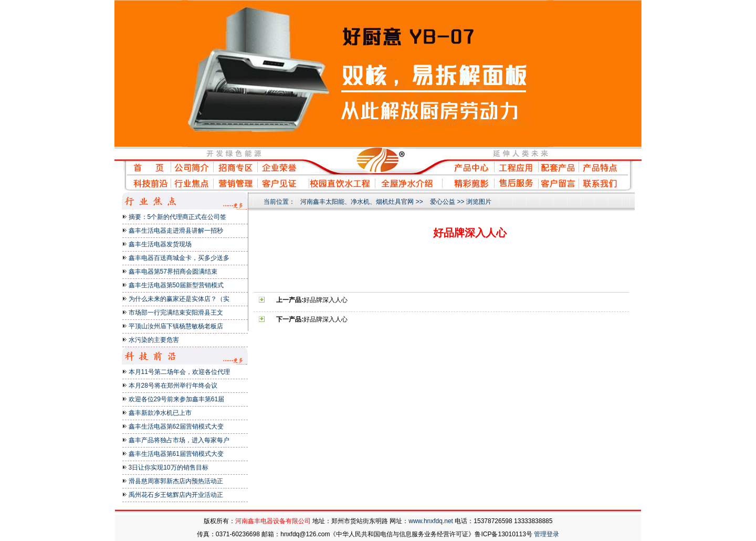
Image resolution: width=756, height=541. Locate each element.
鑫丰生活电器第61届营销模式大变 (176, 454)
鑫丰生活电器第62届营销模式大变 (176, 426)
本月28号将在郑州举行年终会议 (173, 386)
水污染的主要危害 (154, 340)
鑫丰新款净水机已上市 (160, 413)
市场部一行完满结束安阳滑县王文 (176, 313)
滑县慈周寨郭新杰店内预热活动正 (176, 481)
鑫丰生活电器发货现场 (160, 244)
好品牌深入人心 (325, 300)
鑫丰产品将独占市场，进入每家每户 (179, 440)
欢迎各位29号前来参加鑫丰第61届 (177, 399)
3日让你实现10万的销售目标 (169, 467)
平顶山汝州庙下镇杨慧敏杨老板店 (176, 326)
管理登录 (547, 534)
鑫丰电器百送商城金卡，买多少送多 (179, 258)
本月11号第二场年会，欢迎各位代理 (179, 372)
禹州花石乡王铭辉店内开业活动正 (176, 495)
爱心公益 (443, 202)
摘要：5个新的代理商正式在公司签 (178, 217)
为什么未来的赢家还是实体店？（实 (179, 299)
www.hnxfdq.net (431, 521)
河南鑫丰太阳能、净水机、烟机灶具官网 (357, 202)
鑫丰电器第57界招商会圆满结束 (173, 272)
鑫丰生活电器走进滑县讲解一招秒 (176, 231)
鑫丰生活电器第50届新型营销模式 (176, 285)
